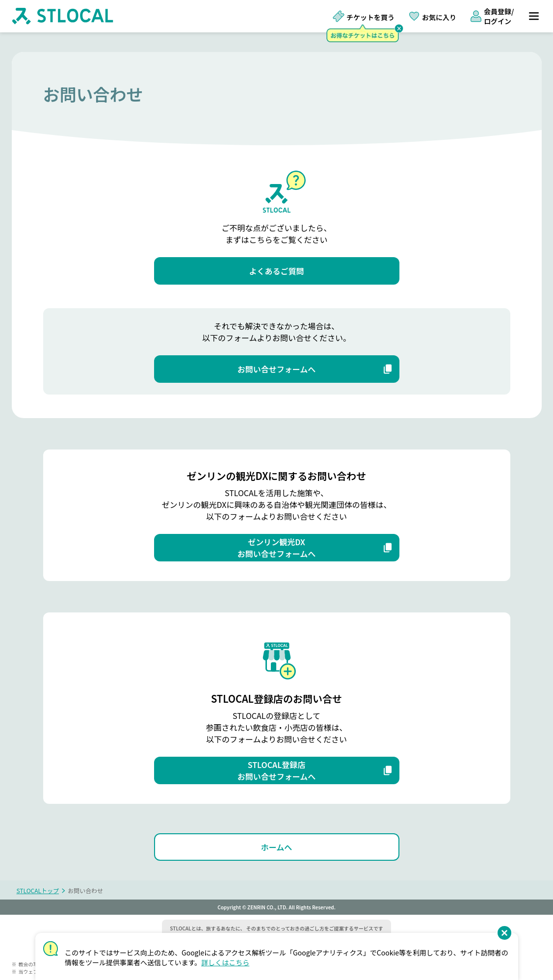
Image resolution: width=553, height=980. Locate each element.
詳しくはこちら (225, 962)
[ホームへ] (277, 847)
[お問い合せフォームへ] (277, 369)
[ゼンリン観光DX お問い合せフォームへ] (277, 548)
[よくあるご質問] (277, 271)
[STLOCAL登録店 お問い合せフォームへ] (277, 770)
